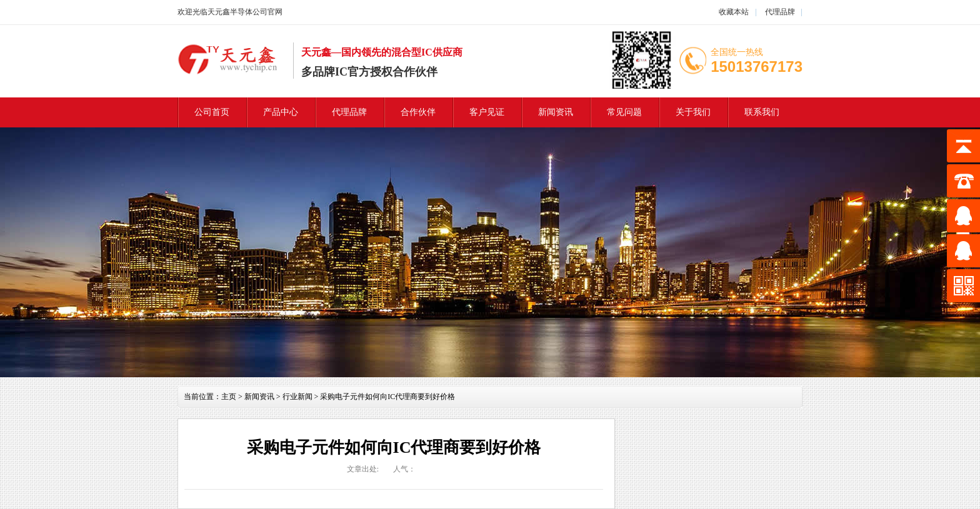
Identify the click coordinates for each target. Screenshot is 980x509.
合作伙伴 (418, 112)
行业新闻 (297, 397)
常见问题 (624, 112)
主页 (229, 397)
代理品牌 (779, 12)
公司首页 (212, 112)
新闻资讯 (556, 112)
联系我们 (762, 112)
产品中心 (281, 112)
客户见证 (487, 112)
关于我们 (693, 112)
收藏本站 (734, 12)
